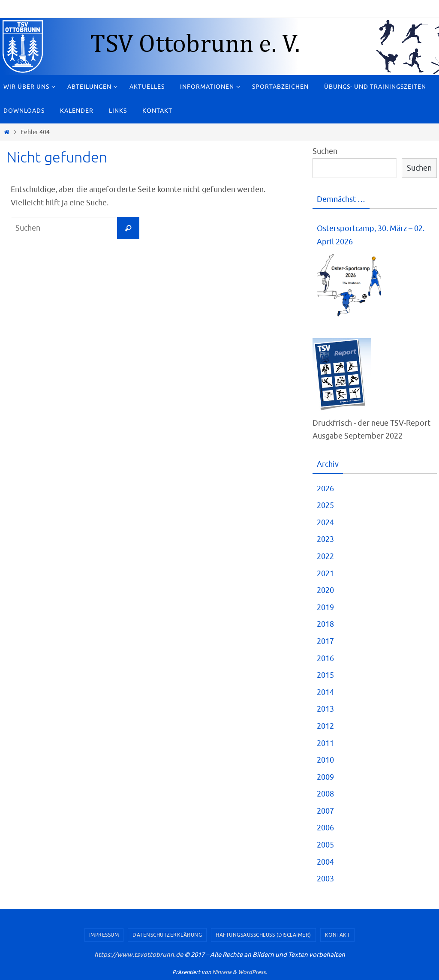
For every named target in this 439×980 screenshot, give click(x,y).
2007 (325, 811)
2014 (325, 692)
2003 (325, 879)
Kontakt (338, 935)
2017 (325, 641)
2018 (325, 624)
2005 (325, 845)
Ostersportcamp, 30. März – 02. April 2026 (371, 235)
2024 (325, 523)
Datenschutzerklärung (167, 935)
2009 (325, 777)
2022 (325, 556)
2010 (325, 760)
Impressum (104, 935)
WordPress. (253, 972)
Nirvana (222, 972)
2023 (325, 539)
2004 (325, 862)
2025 (325, 505)
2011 (325, 743)
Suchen (325, 151)
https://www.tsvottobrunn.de (139, 955)
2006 (325, 828)
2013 (325, 709)
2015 (325, 675)
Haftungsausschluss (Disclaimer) (263, 935)
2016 (325, 658)
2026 (325, 489)
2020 (325, 590)
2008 (325, 794)
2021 (325, 574)
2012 (325, 726)
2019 (325, 607)
